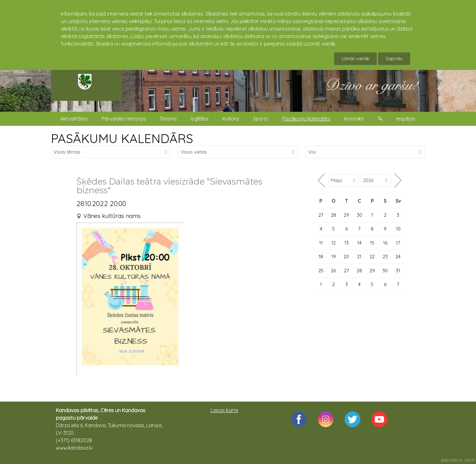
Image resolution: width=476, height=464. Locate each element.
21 (359, 257)
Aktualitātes (74, 119)
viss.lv (470, 460)
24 (398, 257)
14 (359, 243)
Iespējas (406, 119)
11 (321, 243)
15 (372, 243)
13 (347, 243)
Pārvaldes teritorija (124, 119)
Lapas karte (224, 410)
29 (346, 215)
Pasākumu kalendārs (306, 119)
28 (334, 215)
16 (385, 243)
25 (321, 271)
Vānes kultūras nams (112, 216)
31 (398, 271)
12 (333, 243)
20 (346, 257)
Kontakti (354, 119)
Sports (261, 119)
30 (359, 215)
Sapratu (394, 59)
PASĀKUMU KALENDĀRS (122, 138)
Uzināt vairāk (355, 59)
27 (321, 215)
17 (398, 243)
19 (334, 257)
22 (372, 257)
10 (398, 229)
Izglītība (200, 119)
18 (321, 257)
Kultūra (231, 119)
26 (333, 271)
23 (385, 257)
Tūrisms (168, 119)
